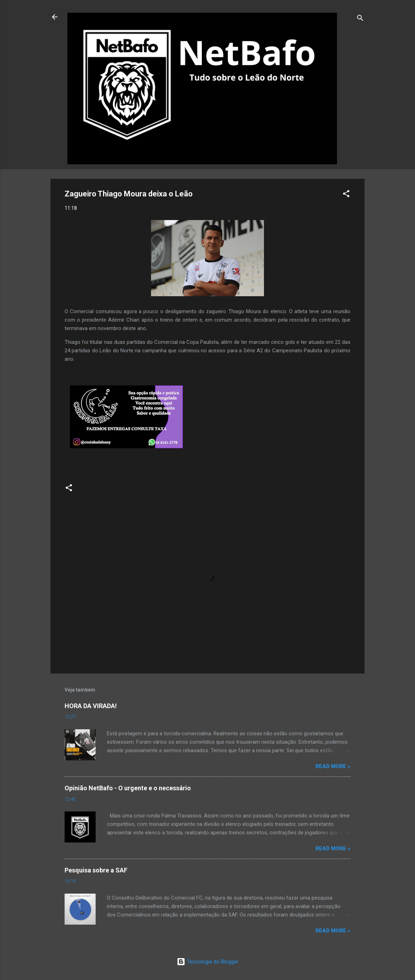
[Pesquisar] (360, 19)
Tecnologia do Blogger (208, 962)
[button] (346, 195)
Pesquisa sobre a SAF (96, 870)
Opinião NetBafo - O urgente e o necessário (128, 788)
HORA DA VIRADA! (91, 706)
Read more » (333, 766)
